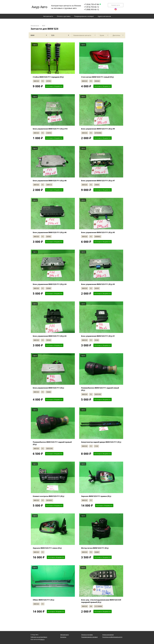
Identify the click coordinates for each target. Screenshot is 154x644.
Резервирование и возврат (90, 637)
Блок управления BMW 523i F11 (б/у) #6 (50, 232)
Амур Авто (39, 7)
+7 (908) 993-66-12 (91, 9)
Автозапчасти (35, 26)
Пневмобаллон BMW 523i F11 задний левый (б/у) (100, 389)
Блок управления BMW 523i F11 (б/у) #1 (98, 336)
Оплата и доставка (87, 635)
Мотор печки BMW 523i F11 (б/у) (95, 548)
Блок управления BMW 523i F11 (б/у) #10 (50, 129)
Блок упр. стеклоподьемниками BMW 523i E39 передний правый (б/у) (101, 601)
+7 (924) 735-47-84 (92, 4)
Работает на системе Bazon (39, 637)
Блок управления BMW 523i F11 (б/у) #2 (50, 336)
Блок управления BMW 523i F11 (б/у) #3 (98, 284)
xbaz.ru (42, 639)
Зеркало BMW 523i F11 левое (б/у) (47, 548)
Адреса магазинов (108, 635)
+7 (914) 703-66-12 (91, 7)
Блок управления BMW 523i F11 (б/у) (48, 388)
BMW (44, 26)
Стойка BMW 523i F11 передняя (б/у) (48, 77)
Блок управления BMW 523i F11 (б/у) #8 (50, 181)
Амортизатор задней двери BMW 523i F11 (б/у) (101, 442)
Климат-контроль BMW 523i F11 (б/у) (49, 496)
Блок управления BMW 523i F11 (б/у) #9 (98, 129)
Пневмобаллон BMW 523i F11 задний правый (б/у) (52, 443)
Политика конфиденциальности (112, 637)
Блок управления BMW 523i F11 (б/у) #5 (98, 232)
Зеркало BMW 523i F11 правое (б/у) (96, 496)
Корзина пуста (116, 5)
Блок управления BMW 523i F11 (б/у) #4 (50, 284)
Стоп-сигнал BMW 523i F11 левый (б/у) (97, 77)
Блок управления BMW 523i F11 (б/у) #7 (98, 181)
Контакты (63, 637)
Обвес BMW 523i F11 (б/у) (44, 600)
